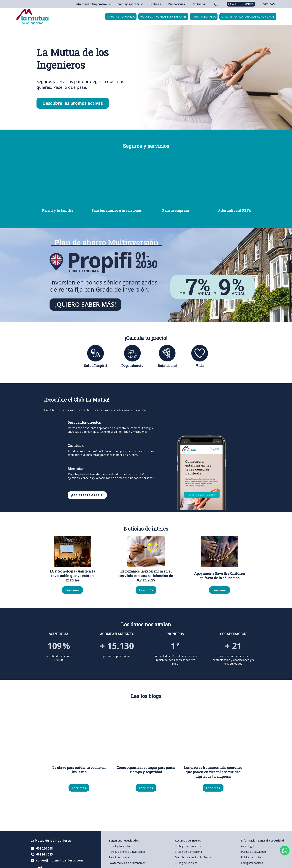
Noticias (156, 4)
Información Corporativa (93, 4)
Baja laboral (167, 366)
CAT (265, 4)
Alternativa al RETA (234, 210)
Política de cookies (252, 857)
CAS (272, 4)
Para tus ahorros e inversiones (163, 16)
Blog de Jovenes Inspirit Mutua (193, 857)
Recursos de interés (188, 840)
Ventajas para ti (131, 4)
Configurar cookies (252, 863)
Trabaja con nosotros (188, 846)
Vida (200, 366)
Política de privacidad (253, 852)
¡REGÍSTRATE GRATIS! (87, 495)
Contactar (199, 4)
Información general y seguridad (262, 840)
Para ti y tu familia (121, 16)
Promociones (177, 4)
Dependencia (132, 366)
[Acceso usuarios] (241, 4)
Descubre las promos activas (73, 103)
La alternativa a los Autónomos (127, 863)
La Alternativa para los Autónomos (248, 16)
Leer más (72, 590)
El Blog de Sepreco (186, 863)
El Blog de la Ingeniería (188, 852)
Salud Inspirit (96, 366)
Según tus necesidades (124, 840)
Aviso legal (247, 846)
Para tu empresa (204, 16)
